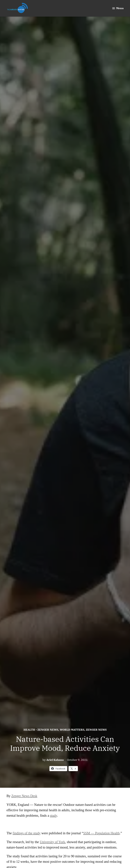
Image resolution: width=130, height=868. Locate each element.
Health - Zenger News (41, 730)
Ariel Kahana (55, 760)
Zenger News (96, 730)
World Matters (72, 730)
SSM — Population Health (101, 833)
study (53, 815)
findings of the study (27, 833)
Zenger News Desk (24, 796)
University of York (52, 842)
